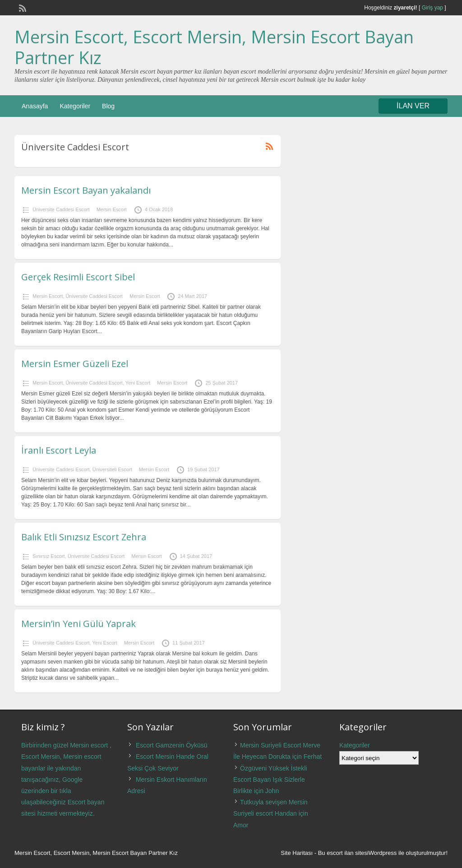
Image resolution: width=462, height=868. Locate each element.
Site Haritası (297, 853)
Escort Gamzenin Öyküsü (172, 745)
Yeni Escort (138, 383)
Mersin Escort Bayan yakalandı (86, 190)
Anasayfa (35, 106)
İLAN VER (413, 106)
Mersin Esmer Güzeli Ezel (75, 364)
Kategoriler (75, 106)
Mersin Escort (112, 209)
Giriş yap (432, 8)
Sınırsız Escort (49, 556)
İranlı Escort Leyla (59, 450)
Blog (108, 106)
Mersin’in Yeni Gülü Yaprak (79, 624)
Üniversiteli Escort (112, 469)
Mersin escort (89, 745)
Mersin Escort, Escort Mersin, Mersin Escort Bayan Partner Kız (214, 47)
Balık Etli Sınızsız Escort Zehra (84, 537)
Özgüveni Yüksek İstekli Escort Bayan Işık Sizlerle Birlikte (270, 780)
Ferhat (313, 757)
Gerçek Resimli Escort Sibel (78, 277)
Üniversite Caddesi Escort (61, 209)
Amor (241, 825)
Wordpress (383, 853)
